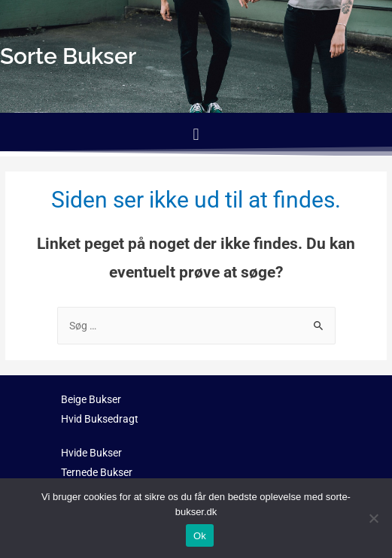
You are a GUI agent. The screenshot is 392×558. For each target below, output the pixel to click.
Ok (200, 536)
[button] (196, 134)
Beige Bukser (91, 399)
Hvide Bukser (91, 453)
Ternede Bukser (97, 472)
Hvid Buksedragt (100, 419)
